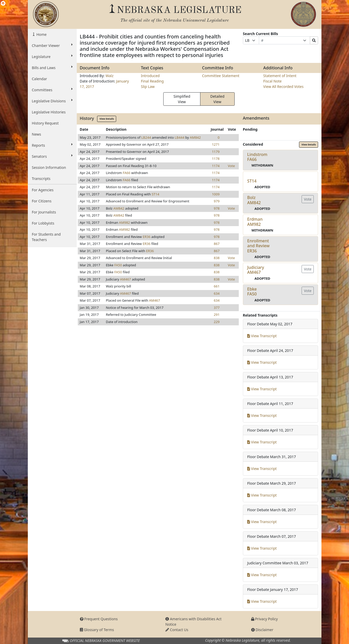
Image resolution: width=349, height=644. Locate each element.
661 (217, 286)
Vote (231, 166)
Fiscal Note (272, 81)
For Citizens (42, 201)
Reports (52, 145)
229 (217, 322)
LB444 (180, 137)
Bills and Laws (52, 68)
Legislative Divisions (52, 101)
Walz (110, 76)
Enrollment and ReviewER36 (258, 246)
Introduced (150, 76)
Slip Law (148, 86)
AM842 (195, 137)
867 (217, 244)
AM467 (125, 279)
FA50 (118, 265)
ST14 (155, 194)
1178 (216, 159)
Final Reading (152, 81)
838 (217, 258)
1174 (216, 166)
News (37, 134)
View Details (107, 119)
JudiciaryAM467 (256, 270)
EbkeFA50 (252, 291)
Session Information (49, 167)
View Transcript (262, 336)
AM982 (124, 222)
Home (41, 34)
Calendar (40, 79)
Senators (52, 156)
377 (217, 308)
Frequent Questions (99, 619)
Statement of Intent (280, 76)
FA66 (127, 173)
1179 (216, 152)
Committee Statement (221, 76)
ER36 (147, 237)
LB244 (146, 137)
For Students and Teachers (46, 237)
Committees (52, 90)
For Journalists (44, 212)
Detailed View (217, 99)
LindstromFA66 (257, 157)
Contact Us (177, 630)
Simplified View (182, 99)
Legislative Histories (49, 112)
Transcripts (41, 179)
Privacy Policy (265, 619)
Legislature (52, 56)
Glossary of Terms (97, 630)
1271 (216, 144)
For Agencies (43, 190)
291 (217, 315)
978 (217, 208)
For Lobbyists (43, 223)
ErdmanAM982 (255, 222)
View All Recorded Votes (283, 86)
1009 (216, 194)
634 (217, 293)
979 (217, 201)
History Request (45, 123)
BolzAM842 (254, 200)
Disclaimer (262, 630)
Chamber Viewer (52, 45)
